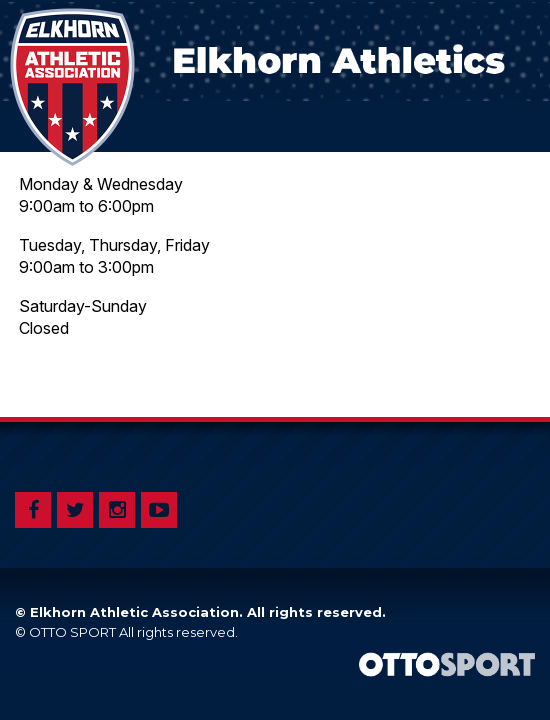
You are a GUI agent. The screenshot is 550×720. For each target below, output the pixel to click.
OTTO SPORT (72, 632)
